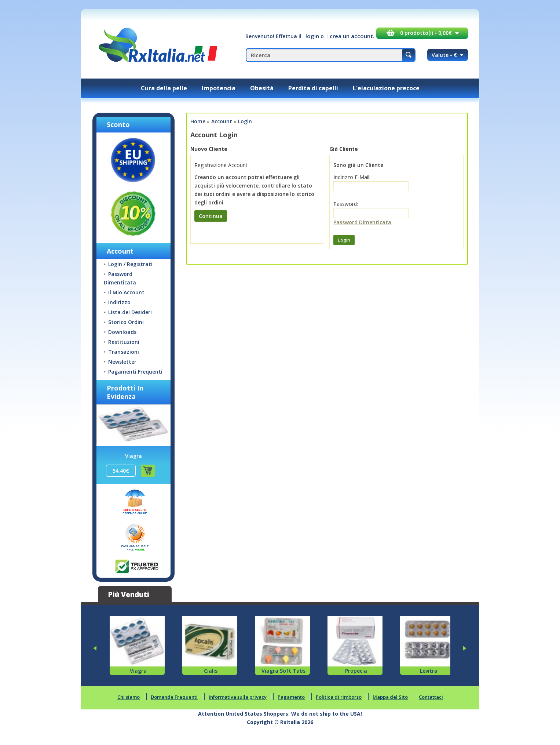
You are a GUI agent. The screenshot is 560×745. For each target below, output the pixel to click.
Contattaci (431, 697)
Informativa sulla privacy (238, 697)
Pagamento (291, 697)
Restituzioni (124, 342)
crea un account (351, 36)
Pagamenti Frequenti (135, 372)
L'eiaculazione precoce (386, 88)
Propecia (356, 671)
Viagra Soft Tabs (283, 671)
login (312, 36)
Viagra (133, 456)
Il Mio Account (126, 292)
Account (222, 121)
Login (115, 264)
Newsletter (122, 362)
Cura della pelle (164, 88)
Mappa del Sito (390, 697)
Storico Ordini (126, 322)
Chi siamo (129, 697)
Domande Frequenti (174, 697)
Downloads (122, 332)
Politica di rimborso (339, 697)
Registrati (140, 264)
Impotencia (219, 88)
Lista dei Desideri (130, 312)
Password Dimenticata (362, 222)
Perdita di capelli (313, 88)
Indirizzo (119, 302)
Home (198, 121)
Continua (211, 216)
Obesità (262, 88)
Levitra (429, 671)
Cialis (211, 671)
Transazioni (124, 352)
